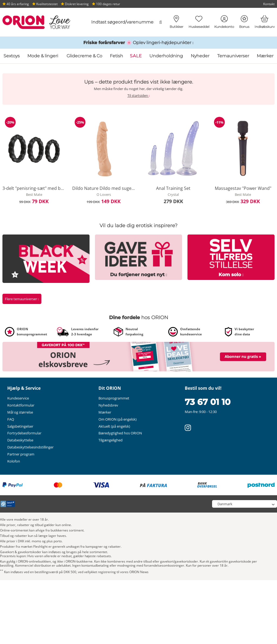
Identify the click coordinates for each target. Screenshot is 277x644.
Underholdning (166, 56)
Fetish (116, 56)
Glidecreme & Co (84, 56)
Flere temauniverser (22, 299)
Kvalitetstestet (45, 4)
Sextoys (12, 56)
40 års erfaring (16, 4)
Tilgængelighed (111, 440)
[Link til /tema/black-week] (46, 258)
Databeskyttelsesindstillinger (30, 447)
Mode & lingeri (43, 56)
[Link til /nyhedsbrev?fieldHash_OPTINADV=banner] (138, 356)
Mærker (265, 56)
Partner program (21, 454)
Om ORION (118, 419)
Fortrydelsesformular (24, 433)
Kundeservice (18, 398)
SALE (136, 56)
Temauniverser (233, 56)
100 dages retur (106, 4)
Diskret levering (75, 4)
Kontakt (269, 4)
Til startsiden (139, 95)
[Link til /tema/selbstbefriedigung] (231, 257)
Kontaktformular (21, 405)
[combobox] (125, 22)
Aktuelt (114, 426)
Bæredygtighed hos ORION (120, 433)
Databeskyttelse (20, 440)
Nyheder (200, 56)
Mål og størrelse (20, 412)
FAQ (11, 419)
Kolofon (14, 461)
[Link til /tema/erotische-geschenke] (138, 257)
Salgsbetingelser (20, 426)
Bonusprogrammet (114, 398)
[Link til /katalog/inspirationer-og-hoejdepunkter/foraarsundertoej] (138, 43)
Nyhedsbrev (108, 405)
